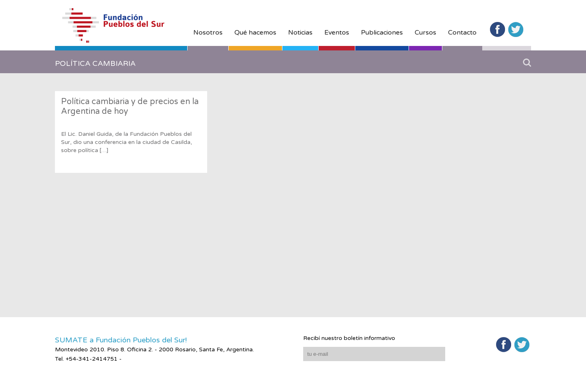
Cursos (425, 33)
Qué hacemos (255, 33)
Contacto (462, 33)
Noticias (300, 33)
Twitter (516, 29)
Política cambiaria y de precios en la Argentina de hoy (130, 107)
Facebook (497, 29)
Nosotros (208, 33)
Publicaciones (382, 33)
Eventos (337, 33)
